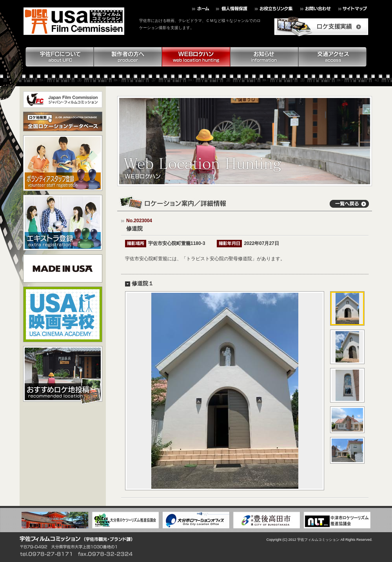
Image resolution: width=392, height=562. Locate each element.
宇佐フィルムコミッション (318, 540)
